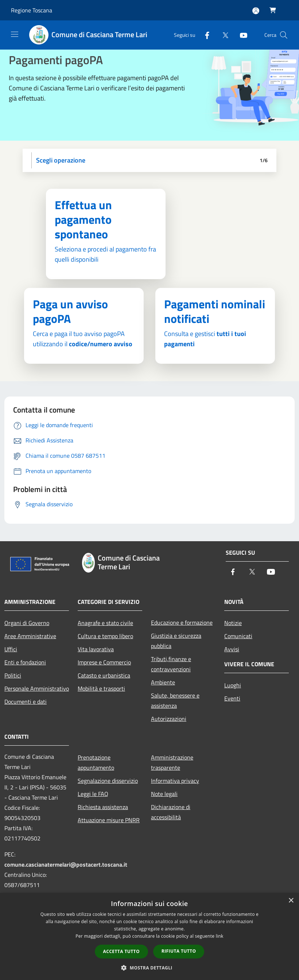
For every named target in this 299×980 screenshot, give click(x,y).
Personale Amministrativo (37, 688)
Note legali (164, 794)
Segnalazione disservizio (108, 781)
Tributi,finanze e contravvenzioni (171, 664)
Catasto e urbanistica (104, 675)
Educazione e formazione (182, 622)
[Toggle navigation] (15, 34)
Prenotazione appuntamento (96, 762)
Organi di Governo (27, 623)
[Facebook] (204, 35)
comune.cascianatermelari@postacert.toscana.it (66, 864)
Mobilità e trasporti (101, 688)
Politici (13, 675)
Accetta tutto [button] (121, 951)
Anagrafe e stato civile (105, 623)
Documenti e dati (26, 702)
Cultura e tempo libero (105, 636)
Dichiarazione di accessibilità (171, 812)
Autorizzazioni (169, 719)
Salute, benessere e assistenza (175, 700)
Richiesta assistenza (103, 807)
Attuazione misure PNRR (109, 820)
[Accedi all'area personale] (256, 11)
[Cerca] (284, 35)
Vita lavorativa (96, 649)
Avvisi (232, 649)
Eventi (232, 698)
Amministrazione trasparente (172, 762)
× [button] (291, 901)
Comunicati (238, 636)
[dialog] (149, 936)
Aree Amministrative (30, 636)
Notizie (233, 623)
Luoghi (233, 685)
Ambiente (163, 682)
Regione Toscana (32, 10)
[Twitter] (222, 35)
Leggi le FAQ (93, 794)
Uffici (11, 649)
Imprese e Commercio (104, 662)
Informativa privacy (175, 781)
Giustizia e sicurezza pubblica (176, 641)
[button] (149, 968)
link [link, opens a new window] (220, 936)
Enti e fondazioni (25, 662)
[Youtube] (241, 35)
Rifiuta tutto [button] (179, 951)
